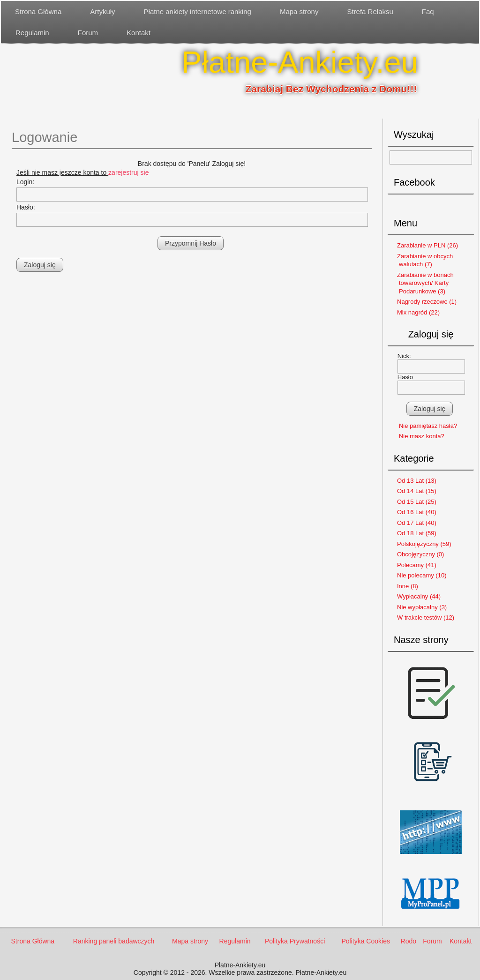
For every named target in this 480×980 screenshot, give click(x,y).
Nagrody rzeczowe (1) (427, 302)
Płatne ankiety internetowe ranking (198, 11)
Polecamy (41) (417, 565)
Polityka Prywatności (295, 941)
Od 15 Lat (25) (417, 502)
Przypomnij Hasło (191, 243)
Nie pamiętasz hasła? (428, 426)
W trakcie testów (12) (426, 617)
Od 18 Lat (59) (417, 533)
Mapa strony (299, 11)
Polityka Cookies (366, 941)
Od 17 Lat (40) (417, 523)
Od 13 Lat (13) (417, 481)
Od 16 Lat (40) (417, 512)
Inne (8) (408, 586)
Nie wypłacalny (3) (422, 607)
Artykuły (102, 11)
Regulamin (32, 33)
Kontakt (139, 33)
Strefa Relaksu (370, 11)
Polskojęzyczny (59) (424, 544)
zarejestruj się (128, 172)
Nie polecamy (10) (422, 575)
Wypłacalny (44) (419, 596)
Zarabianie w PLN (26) (427, 245)
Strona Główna (38, 11)
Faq (428, 11)
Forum (88, 33)
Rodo (409, 941)
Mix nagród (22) (418, 312)
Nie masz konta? (422, 436)
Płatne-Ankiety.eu (300, 62)
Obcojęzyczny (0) (420, 554)
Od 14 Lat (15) (417, 491)
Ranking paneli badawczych (114, 941)
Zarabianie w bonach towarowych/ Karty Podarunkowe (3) (425, 283)
